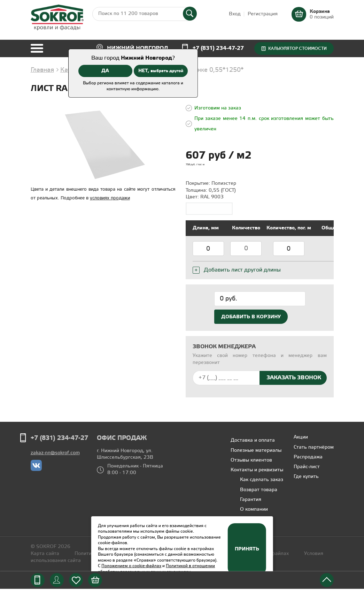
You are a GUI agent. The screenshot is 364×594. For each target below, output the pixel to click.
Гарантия (251, 505)
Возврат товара (259, 495)
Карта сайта (45, 559)
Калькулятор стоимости (297, 48)
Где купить (306, 482)
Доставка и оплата (253, 446)
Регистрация (263, 14)
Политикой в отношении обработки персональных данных (156, 569)
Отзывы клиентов (251, 466)
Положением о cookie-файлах (131, 566)
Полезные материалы (256, 456)
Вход (235, 14)
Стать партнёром (314, 453)
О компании (254, 515)
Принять (247, 549)
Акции (301, 443)
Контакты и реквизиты (257, 475)
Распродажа (308, 462)
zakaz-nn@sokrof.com (55, 458)
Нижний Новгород (138, 48)
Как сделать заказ (262, 485)
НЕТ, (161, 71)
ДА (105, 71)
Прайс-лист (307, 472)
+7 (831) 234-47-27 (218, 48)
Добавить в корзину (251, 322)
